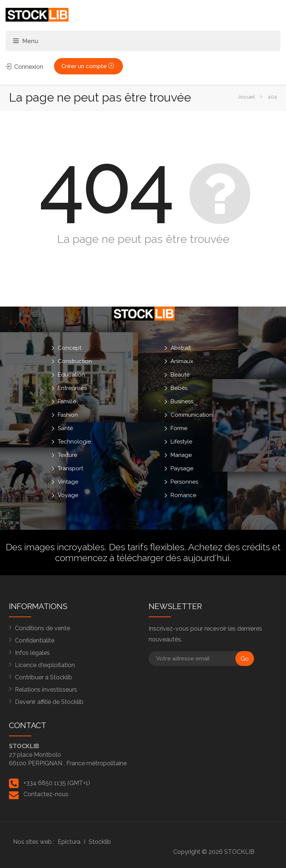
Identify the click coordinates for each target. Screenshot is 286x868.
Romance (183, 495)
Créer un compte (88, 66)
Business (182, 401)
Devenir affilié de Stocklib (49, 702)
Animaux (182, 361)
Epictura (69, 842)
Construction (75, 361)
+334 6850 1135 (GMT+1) (57, 783)
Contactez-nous (46, 794)
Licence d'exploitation (45, 665)
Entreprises (72, 388)
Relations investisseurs (46, 690)
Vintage (68, 482)
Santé (65, 428)
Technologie (74, 442)
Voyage (68, 495)
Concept (69, 348)
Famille (67, 401)
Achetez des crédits (229, 547)
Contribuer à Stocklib (44, 677)
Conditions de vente (42, 628)
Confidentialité (35, 640)
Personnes (184, 482)
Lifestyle (181, 442)
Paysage (182, 468)
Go (245, 659)
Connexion (24, 67)
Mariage (181, 455)
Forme (179, 428)
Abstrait (181, 348)
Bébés (179, 388)
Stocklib (100, 842)
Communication (192, 415)
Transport (70, 468)
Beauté (180, 375)
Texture (67, 455)
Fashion (68, 415)
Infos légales (32, 653)
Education (71, 375)
